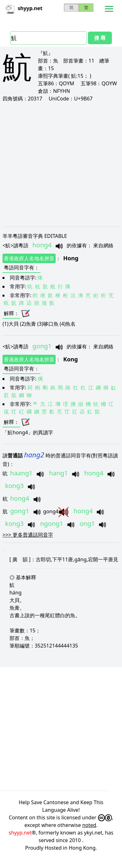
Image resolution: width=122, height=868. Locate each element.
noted (89, 825)
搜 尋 (100, 38)
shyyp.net (20, 833)
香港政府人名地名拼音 (29, 258)
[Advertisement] (59, 164)
